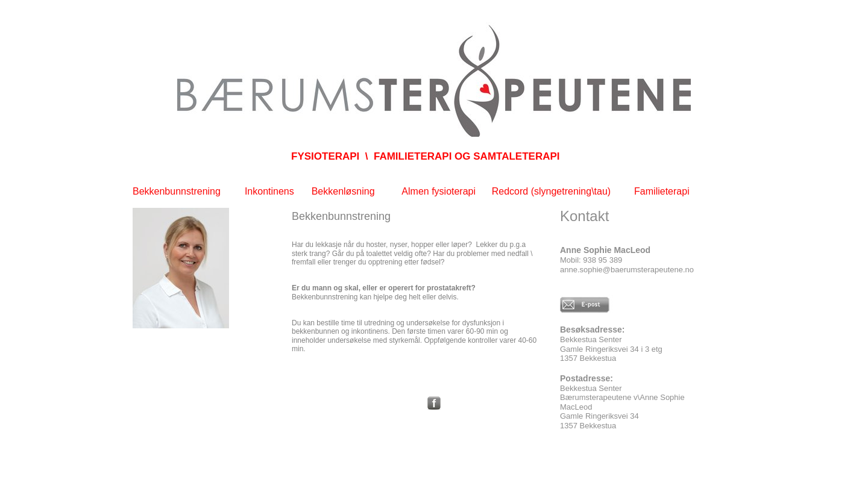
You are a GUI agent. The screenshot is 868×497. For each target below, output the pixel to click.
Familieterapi (662, 191)
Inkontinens (269, 191)
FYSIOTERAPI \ (330, 156)
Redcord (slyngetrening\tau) (553, 191)
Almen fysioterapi (439, 191)
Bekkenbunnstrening (177, 191)
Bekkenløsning (343, 191)
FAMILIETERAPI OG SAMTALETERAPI (467, 156)
